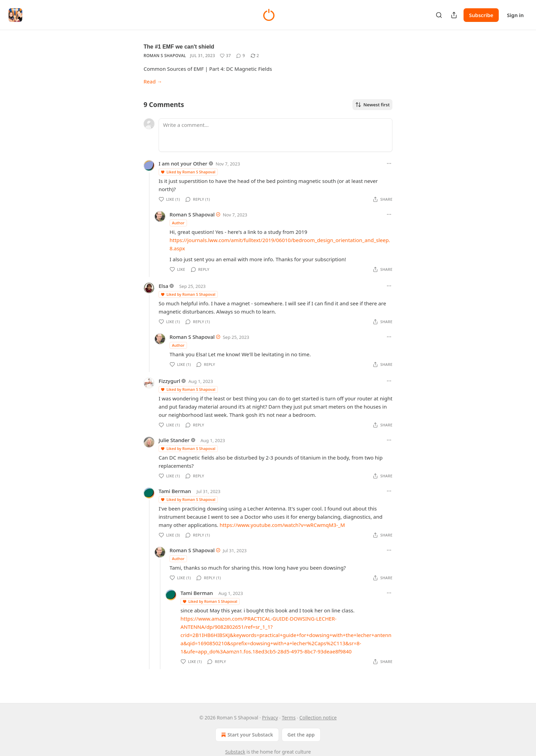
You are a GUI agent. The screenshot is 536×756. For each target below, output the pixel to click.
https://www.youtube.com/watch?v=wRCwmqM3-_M (282, 525)
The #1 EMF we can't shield (179, 47)
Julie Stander (174, 440)
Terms (289, 718)
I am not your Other (183, 163)
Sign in (515, 15)
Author (178, 223)
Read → (153, 81)
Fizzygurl (169, 381)
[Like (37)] (225, 56)
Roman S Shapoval (165, 56)
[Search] (439, 15)
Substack (235, 752)
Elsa (163, 286)
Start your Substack (246, 735)
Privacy (270, 718)
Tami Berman (175, 491)
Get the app (301, 735)
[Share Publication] (454, 15)
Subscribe (481, 15)
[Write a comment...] (276, 135)
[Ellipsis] (389, 163)
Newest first (372, 105)
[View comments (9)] (240, 56)
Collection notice (318, 718)
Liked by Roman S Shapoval (188, 172)
